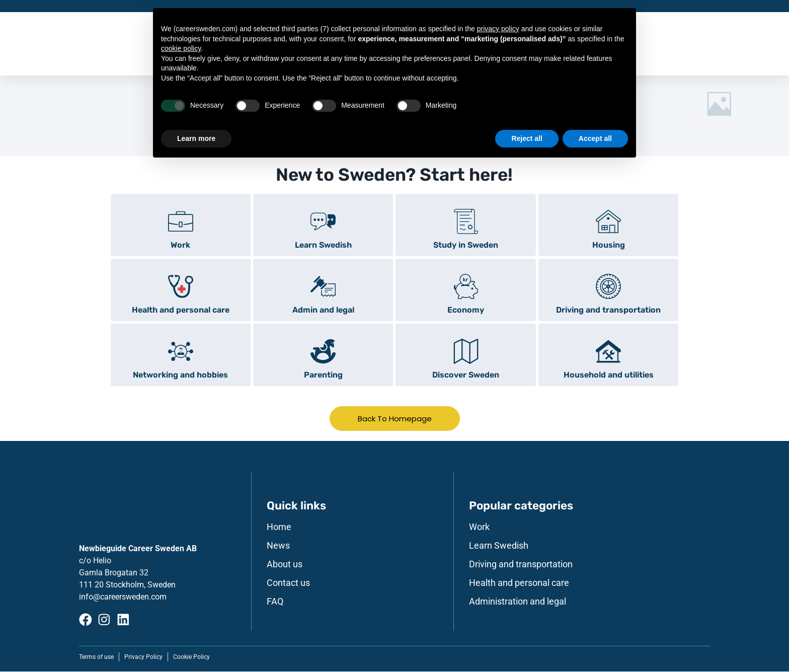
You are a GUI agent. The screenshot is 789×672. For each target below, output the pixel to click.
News (278, 546)
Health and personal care (519, 583)
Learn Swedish (499, 546)
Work (479, 528)
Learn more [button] (196, 138)
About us (285, 565)
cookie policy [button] (181, 48)
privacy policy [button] (498, 29)
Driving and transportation (521, 565)
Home (279, 528)
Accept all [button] (595, 138)
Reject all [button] (527, 138)
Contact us (288, 583)
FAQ (275, 602)
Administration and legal (518, 602)
